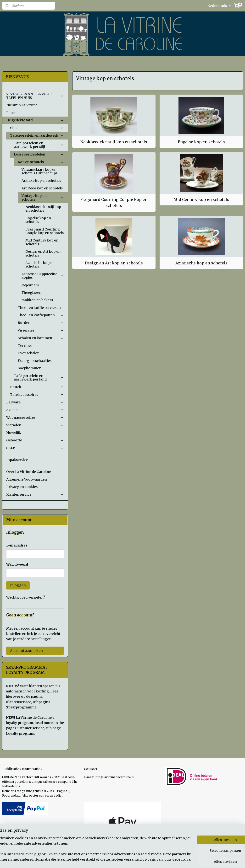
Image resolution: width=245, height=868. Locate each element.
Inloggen (18, 585)
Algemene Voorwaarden (27, 479)
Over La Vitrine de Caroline (29, 472)
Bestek (37, 387)
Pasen (11, 113)
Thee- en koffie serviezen (39, 308)
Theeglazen (31, 293)
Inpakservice (17, 460)
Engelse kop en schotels (201, 142)
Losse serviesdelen (39, 154)
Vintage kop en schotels (43, 197)
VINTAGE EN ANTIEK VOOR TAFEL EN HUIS (35, 96)
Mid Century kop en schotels (201, 199)
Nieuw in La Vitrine (22, 105)
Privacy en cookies (22, 487)
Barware (35, 402)
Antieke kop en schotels (41, 181)
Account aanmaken (26, 651)
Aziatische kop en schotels (201, 263)
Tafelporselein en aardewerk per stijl (39, 145)
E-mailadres (17, 545)
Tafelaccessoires (37, 395)
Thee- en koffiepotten (41, 315)
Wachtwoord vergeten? (26, 597)
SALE (35, 448)
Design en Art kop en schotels (114, 263)
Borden (41, 323)
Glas (37, 128)
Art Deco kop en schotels (42, 188)
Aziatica (35, 410)
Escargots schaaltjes (35, 361)
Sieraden (35, 425)
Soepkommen (30, 368)
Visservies (41, 330)
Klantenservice (35, 494)
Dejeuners (30, 285)
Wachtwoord (17, 564)
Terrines (25, 346)
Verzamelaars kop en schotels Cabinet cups (39, 171)
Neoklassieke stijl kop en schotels (114, 142)
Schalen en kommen (41, 338)
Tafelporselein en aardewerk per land (39, 378)
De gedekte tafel (35, 120)
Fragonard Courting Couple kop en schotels (114, 203)
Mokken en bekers (37, 300)
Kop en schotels (41, 162)
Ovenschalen (29, 353)
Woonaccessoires (35, 418)
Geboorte (35, 440)
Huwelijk (14, 433)
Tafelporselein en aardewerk (37, 135)
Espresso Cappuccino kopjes (43, 276)
